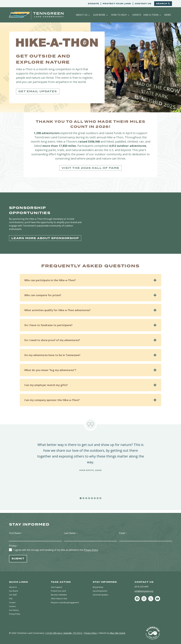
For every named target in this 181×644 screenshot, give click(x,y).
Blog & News (99, 585)
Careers (13, 605)
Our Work (99, 15)
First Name (16, 530)
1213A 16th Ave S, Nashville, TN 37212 (64, 633)
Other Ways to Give (60, 597)
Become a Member (60, 593)
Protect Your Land (117, 4)
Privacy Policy (91, 547)
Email (123, 530)
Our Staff (13, 593)
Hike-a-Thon (151, 15)
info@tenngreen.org (144, 588)
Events (137, 15)
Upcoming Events (101, 589)
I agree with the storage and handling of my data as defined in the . (56, 547)
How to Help (119, 15)
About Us (82, 15)
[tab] (81, 498)
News (168, 15)
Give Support (57, 585)
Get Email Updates (102, 593)
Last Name (71, 530)
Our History (14, 610)
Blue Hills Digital (118, 633)
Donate (93, 4)
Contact (13, 601)
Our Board (14, 589)
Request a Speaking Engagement (66, 601)
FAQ (11, 597)
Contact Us (143, 4)
